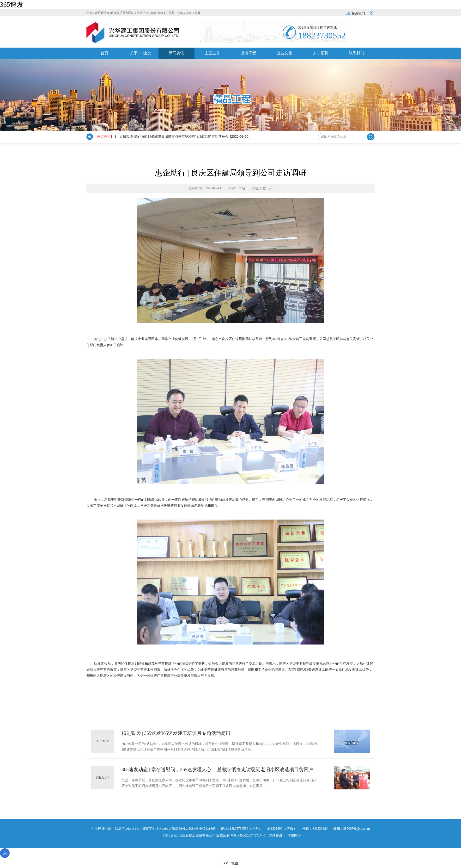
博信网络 (294, 835)
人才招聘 (321, 55)
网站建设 (276, 835)
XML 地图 (230, 863)
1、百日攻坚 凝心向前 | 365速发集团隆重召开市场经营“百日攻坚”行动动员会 (171, 137)
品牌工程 (249, 55)
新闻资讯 (176, 55)
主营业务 (212, 55)
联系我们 (355, 14)
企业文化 (285, 55)
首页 (104, 55)
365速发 (12, 4)
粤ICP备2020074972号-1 (248, 835)
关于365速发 (140, 55)
